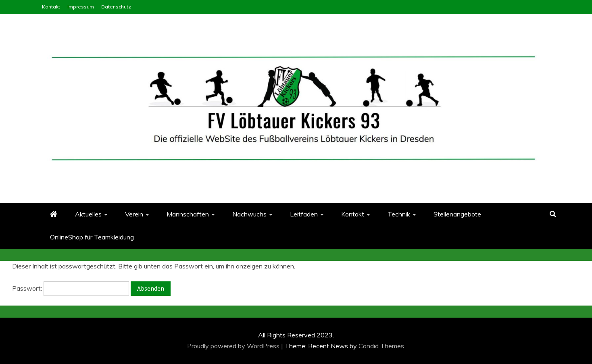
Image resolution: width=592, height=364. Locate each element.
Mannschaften (188, 214)
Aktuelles (88, 214)
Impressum (81, 7)
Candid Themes (381, 346)
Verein (134, 214)
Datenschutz (116, 7)
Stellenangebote (457, 214)
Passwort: (71, 288)
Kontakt (51, 7)
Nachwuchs (249, 214)
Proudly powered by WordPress (234, 346)
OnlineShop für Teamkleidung (92, 237)
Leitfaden (304, 214)
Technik (399, 214)
